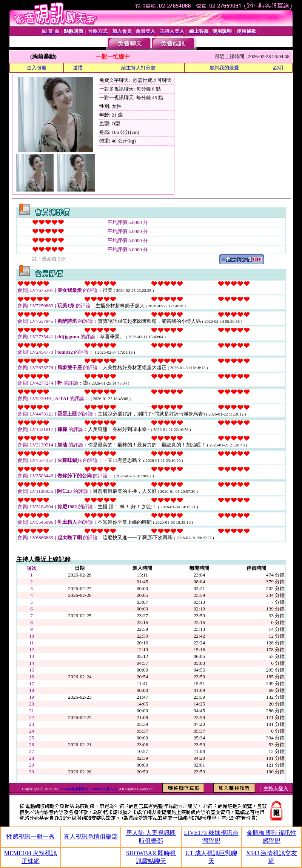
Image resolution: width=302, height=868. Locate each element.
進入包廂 (37, 68)
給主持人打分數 (138, 68)
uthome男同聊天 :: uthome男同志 (89, 789)
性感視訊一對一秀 (31, 837)
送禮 (78, 68)
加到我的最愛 (224, 68)
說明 (278, 68)
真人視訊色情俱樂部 (91, 837)
